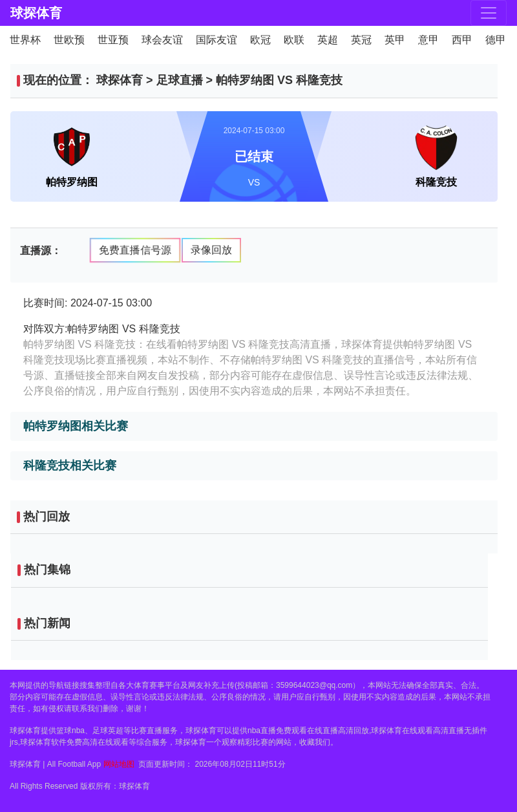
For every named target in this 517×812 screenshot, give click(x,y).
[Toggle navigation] (489, 13)
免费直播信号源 (135, 249)
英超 (328, 40)
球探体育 (36, 13)
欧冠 (260, 40)
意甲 (428, 40)
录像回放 (211, 250)
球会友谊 (162, 40)
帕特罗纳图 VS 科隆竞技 (279, 80)
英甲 (395, 40)
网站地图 (119, 764)
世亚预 (113, 40)
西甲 (462, 40)
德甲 (496, 40)
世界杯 (25, 40)
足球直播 (180, 80)
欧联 (294, 40)
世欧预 (69, 40)
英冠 (361, 40)
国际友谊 (216, 40)
